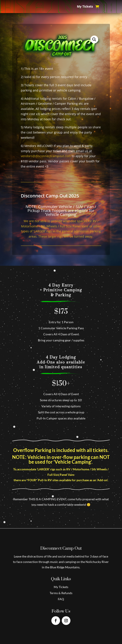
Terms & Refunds (61, 593)
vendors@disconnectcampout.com (46, 156)
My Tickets (85, 7)
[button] (94, 39)
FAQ (61, 599)
